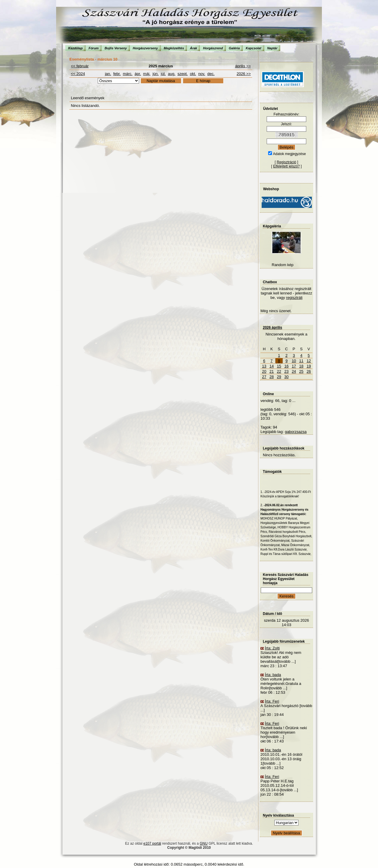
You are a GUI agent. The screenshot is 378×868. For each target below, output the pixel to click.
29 (279, 377)
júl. (163, 74)
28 (271, 377)
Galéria (234, 48)
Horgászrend (213, 48)
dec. (211, 74)
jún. (155, 74)
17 (294, 366)
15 (279, 366)
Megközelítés (174, 48)
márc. (128, 74)
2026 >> (244, 74)
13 (264, 366)
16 (286, 366)
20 (264, 371)
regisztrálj (294, 298)
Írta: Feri (272, 701)
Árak (193, 48)
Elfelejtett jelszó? (286, 166)
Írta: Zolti (272, 648)
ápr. (138, 74)
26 (309, 371)
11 (301, 361)
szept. (183, 74)
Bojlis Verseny (116, 48)
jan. (108, 74)
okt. (193, 74)
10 (294, 361)
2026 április (272, 328)
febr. (117, 74)
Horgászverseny (145, 48)
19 (309, 366)
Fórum (94, 48)
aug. (171, 74)
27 (264, 377)
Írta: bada (273, 675)
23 (286, 371)
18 (301, 366)
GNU (204, 843)
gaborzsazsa (296, 432)
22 (279, 371)
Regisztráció (286, 162)
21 (271, 371)
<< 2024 (78, 74)
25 (301, 371)
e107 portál (152, 843)
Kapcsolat (254, 48)
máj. (147, 74)
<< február (80, 66)
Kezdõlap (75, 48)
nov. (202, 74)
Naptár (272, 48)
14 (271, 366)
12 (309, 361)
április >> (243, 66)
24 (294, 371)
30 (286, 377)
